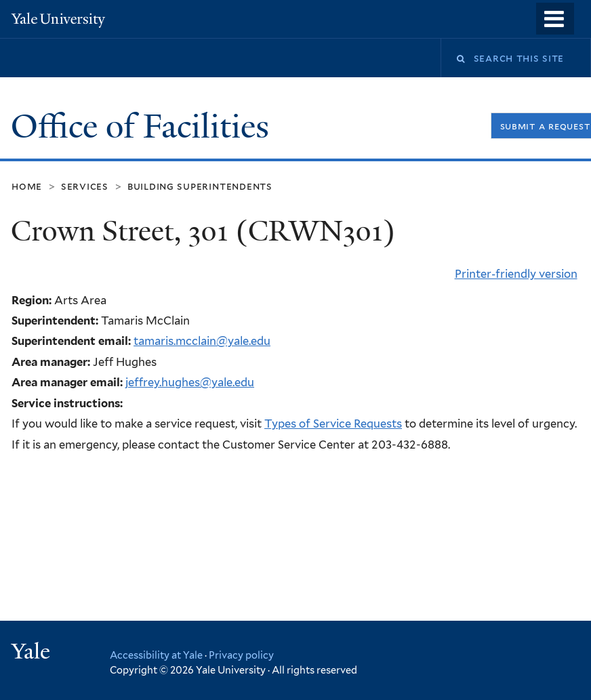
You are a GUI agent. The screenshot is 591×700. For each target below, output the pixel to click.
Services (85, 186)
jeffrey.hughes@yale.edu (190, 382)
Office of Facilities (144, 126)
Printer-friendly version (516, 274)
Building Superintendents (200, 186)
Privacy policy (241, 655)
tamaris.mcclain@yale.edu (202, 341)
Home (27, 186)
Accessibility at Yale (156, 655)
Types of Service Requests (333, 424)
